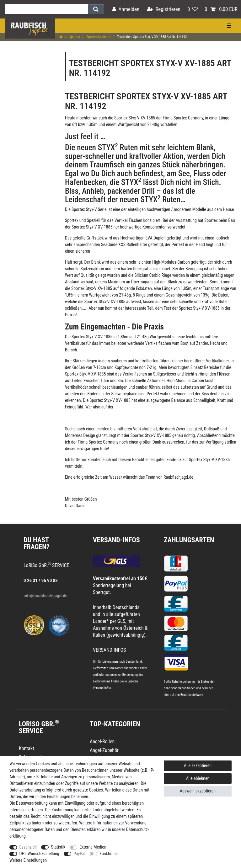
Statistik (58, 847)
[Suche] (96, 9)
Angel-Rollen (102, 742)
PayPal (79, 854)
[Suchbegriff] (46, 9)
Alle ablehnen (198, 778)
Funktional (109, 854)
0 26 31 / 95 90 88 (41, 581)
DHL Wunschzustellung (39, 854)
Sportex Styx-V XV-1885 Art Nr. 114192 (146, 101)
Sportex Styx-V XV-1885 (134, 118)
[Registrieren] (164, 9)
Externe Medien (93, 847)
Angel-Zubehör (104, 750)
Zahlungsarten (189, 540)
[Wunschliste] (193, 9)
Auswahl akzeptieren (198, 791)
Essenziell (28, 847)
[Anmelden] (126, 9)
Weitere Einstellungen (28, 860)
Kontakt (27, 748)
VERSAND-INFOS (116, 540)
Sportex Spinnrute (98, 37)
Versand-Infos (102, 688)
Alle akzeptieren (198, 765)
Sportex (74, 37)
